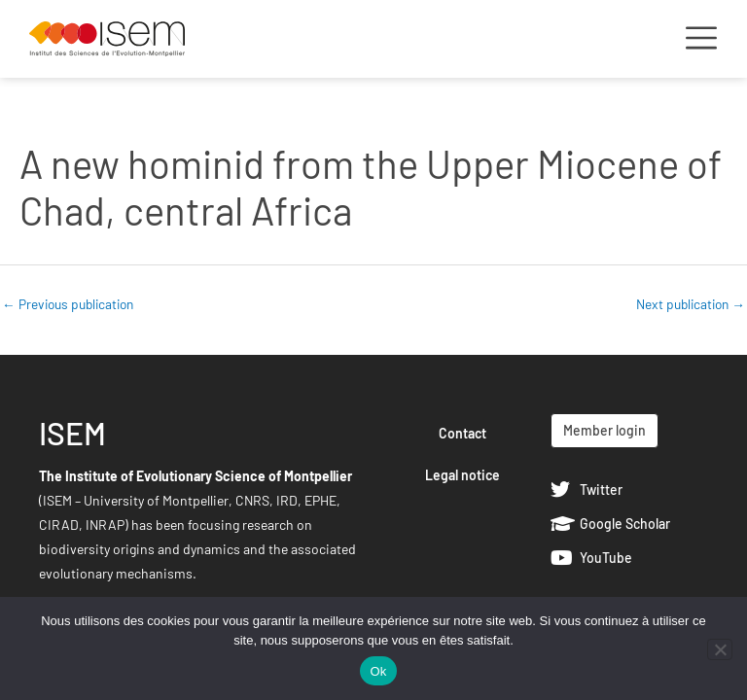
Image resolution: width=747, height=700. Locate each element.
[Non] (720, 649)
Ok (378, 671)
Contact (462, 433)
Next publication (691, 304)
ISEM (72, 433)
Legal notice (462, 475)
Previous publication (68, 304)
